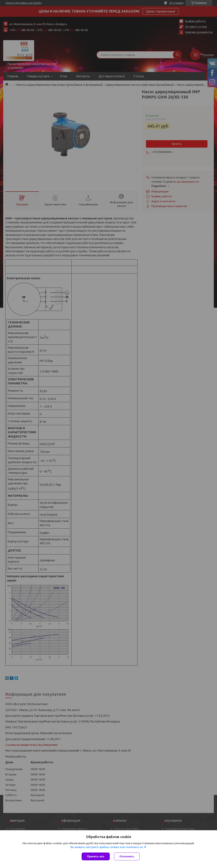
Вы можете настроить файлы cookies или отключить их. (107, 847)
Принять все (96, 856)
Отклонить (127, 856)
